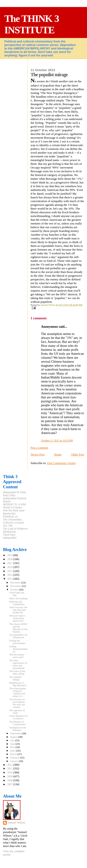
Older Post (78, 454)
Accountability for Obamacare (18, 636)
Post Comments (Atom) (61, 463)
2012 (10, 765)
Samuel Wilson (16, 823)
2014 (10, 575)
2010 (10, 773)
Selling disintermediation (18, 649)
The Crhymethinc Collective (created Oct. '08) (13, 523)
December (16, 582)
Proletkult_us (10, 517)
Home (58, 454)
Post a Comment (39, 448)
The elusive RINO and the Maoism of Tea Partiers (18, 628)
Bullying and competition (17, 603)
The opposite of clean (17, 712)
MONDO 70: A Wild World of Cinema (14, 506)
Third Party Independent (10, 536)
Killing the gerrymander (17, 642)
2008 (10, 780)
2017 (10, 563)
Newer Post (38, 454)
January (14, 761)
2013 (10, 579)
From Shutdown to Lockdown (18, 717)
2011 (10, 769)
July (13, 740)
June (13, 744)
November (16, 586)
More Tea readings (18, 598)
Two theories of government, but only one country (17, 703)
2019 (10, 555)
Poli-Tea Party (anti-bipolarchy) (14, 512)
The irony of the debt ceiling (17, 672)
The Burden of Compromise (17, 723)
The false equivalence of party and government (18, 664)
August (14, 737)
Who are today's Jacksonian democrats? (17, 618)
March (14, 754)
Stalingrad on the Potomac (18, 729)
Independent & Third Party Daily (14, 494)
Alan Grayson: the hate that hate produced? (18, 610)
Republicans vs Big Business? (18, 684)
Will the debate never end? (17, 656)
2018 (10, 559)
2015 (10, 571)
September (16, 733)
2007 (10, 784)
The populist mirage (15, 678)
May (13, 747)
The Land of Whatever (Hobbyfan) (15, 530)
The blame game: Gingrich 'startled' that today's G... (18, 692)
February (15, 758)
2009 (10, 777)
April (13, 751)
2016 (10, 567)
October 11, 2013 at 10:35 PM (57, 441)
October (15, 589)
